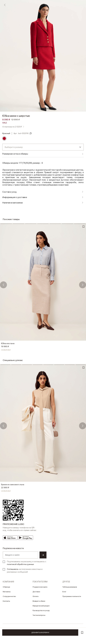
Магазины (7, 592)
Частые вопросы (39, 615)
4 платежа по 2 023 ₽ (12, 127)
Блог (64, 592)
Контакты (6, 601)
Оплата (36, 596)
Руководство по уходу (41, 610)
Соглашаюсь (13, 569)
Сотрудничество (9, 596)
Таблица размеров (70, 587)
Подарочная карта (40, 587)
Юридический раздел (41, 606)
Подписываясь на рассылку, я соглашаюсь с (26, 563)
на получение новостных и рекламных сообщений (25, 570)
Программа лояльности (72, 596)
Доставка (36, 592)
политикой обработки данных (20, 564)
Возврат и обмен (39, 601)
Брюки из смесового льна (13, 484)
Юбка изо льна (8, 343)
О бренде (6, 587)
